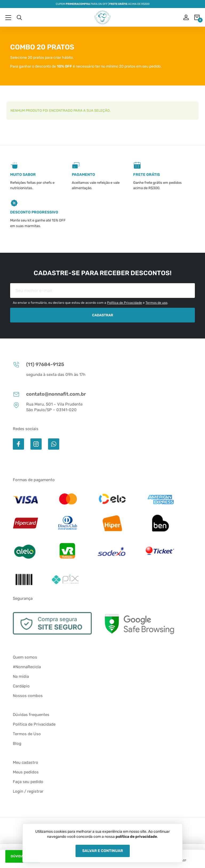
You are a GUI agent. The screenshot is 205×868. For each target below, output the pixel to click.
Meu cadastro (25, 762)
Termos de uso (156, 303)
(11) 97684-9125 (38, 365)
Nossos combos (28, 696)
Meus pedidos (26, 772)
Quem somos (25, 657)
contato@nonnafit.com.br (49, 394)
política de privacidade (136, 837)
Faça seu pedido (28, 782)
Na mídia (21, 676)
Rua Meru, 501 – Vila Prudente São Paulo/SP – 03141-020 (48, 407)
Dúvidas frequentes (31, 715)
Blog (17, 744)
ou (182, 17)
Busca (19, 17)
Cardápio (21, 686)
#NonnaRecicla (27, 667)
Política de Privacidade (125, 303)
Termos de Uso (27, 734)
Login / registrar (28, 791)
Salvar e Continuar (103, 851)
